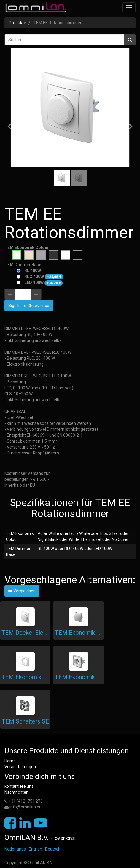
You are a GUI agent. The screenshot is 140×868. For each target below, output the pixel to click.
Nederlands (15, 849)
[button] (11, 124)
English (35, 849)
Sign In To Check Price (29, 306)
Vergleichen (22, 591)
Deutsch (53, 849)
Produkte (17, 23)
